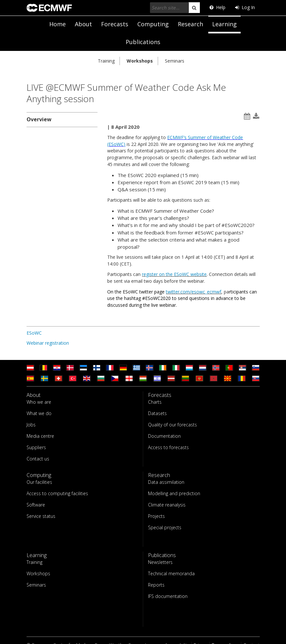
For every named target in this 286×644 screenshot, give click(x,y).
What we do (39, 413)
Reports (156, 585)
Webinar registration (48, 343)
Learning (224, 24)
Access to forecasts (168, 447)
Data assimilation (166, 482)
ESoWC (34, 333)
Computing (153, 24)
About (83, 24)
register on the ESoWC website (174, 274)
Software (36, 505)
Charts (155, 402)
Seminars (175, 61)
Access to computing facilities (57, 493)
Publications (143, 42)
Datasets (157, 413)
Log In (245, 7)
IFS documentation (168, 596)
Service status (41, 516)
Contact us (38, 459)
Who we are (39, 402)
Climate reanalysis (167, 505)
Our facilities (39, 482)
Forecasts (115, 24)
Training (106, 61)
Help (217, 7)
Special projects (165, 527)
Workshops (140, 61)
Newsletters (160, 562)
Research (190, 24)
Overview (39, 119)
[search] (194, 8)
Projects (156, 516)
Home (57, 24)
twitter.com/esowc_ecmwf (194, 292)
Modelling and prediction (174, 493)
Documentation (164, 436)
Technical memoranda (171, 573)
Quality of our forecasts (172, 425)
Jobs (31, 425)
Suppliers (36, 447)
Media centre (40, 436)
